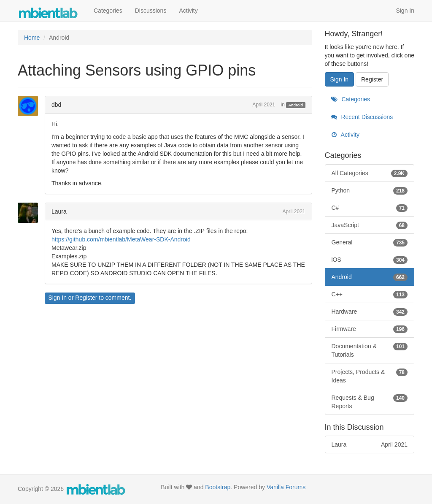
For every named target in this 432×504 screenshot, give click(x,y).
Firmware (370, 329)
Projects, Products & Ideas (370, 376)
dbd (56, 105)
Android (296, 105)
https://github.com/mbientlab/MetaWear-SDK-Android (121, 239)
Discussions (151, 11)
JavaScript (370, 225)
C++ (370, 294)
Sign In (405, 11)
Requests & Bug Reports (370, 401)
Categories (108, 11)
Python (370, 190)
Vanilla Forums (286, 487)
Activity (188, 11)
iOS (370, 260)
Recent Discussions (362, 117)
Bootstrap (218, 487)
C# (370, 208)
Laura (59, 211)
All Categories (370, 173)
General (370, 242)
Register (86, 298)
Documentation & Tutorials (370, 350)
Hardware (370, 312)
